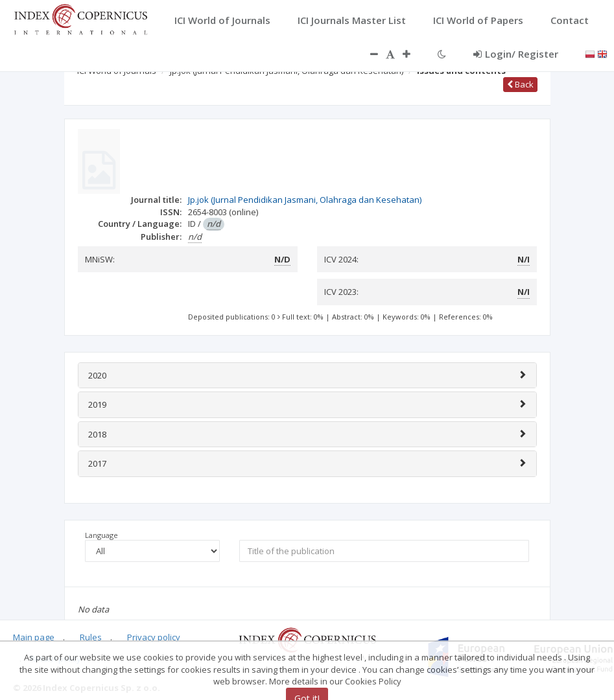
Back (520, 84)
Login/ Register (516, 54)
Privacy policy (154, 637)
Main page (34, 637)
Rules (91, 637)
